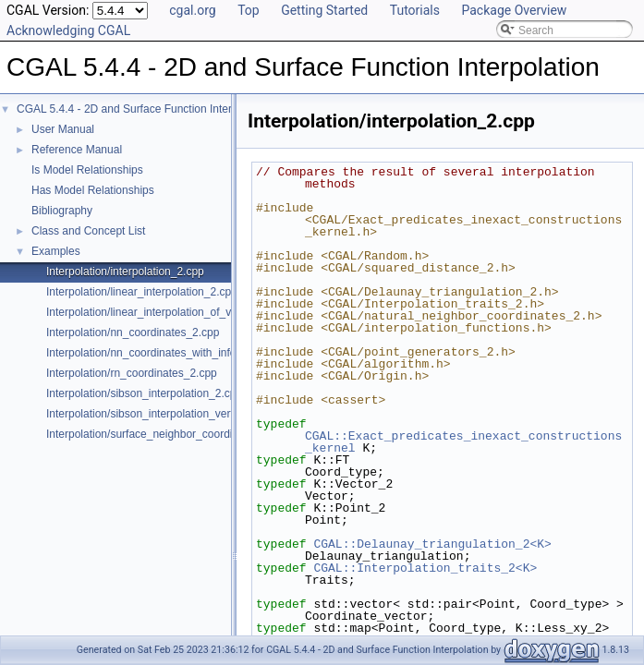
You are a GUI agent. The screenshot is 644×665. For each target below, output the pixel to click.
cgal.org (192, 10)
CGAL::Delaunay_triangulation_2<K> (432, 544)
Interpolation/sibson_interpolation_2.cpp (144, 393)
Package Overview (514, 10)
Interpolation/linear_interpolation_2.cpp (142, 292)
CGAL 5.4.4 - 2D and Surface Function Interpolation (144, 109)
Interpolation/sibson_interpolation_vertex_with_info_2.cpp (188, 414)
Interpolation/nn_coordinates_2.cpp (133, 332)
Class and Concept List (88, 231)
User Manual (63, 129)
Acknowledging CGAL (68, 30)
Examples (56, 251)
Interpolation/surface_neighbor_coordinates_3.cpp (170, 434)
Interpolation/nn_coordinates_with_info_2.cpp (158, 353)
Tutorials (415, 10)
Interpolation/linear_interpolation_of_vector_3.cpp (168, 312)
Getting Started (324, 10)
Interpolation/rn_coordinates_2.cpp (132, 373)
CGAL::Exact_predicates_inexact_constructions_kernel (463, 442)
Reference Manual (77, 150)
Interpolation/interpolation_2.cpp (125, 272)
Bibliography (62, 211)
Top (249, 10)
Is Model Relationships (87, 170)
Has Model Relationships (93, 190)
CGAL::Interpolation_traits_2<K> (425, 568)
